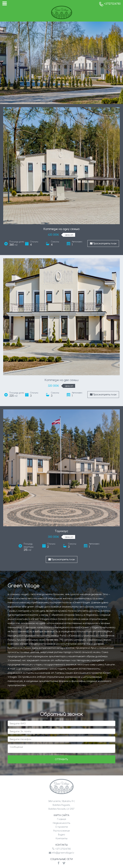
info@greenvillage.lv (61, 853)
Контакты (62, 838)
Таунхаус (61, 531)
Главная (62, 819)
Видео (62, 834)
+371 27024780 (61, 849)
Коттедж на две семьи (62, 380)
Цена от (69, 235)
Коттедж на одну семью (62, 229)
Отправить (61, 759)
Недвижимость (62, 823)
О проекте (62, 827)
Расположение (62, 831)
